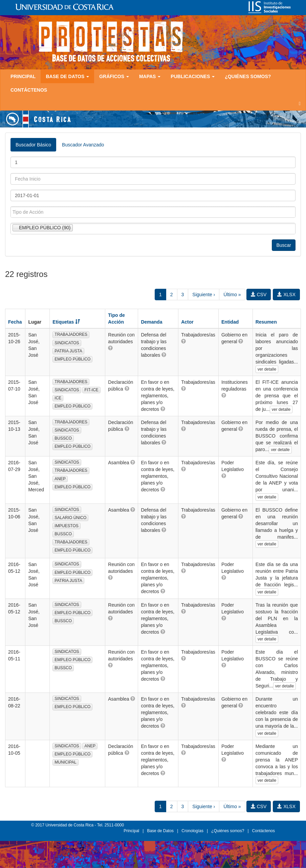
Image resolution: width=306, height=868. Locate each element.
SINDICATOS (67, 343)
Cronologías (192, 831)
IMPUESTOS (66, 526)
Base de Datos (160, 831)
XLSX (286, 295)
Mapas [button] (150, 76)
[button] (110, 348)
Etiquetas (66, 322)
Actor (187, 322)
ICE (58, 398)
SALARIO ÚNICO (70, 518)
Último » (232, 295)
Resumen (266, 322)
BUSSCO (63, 438)
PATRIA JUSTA (68, 351)
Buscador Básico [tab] (33, 145)
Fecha (15, 322)
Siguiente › (204, 295)
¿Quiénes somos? (248, 76)
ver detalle (267, 369)
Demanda (151, 322)
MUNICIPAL (65, 762)
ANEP (60, 479)
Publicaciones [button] (193, 76)
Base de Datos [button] (67, 76)
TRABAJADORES (71, 334)
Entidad (230, 322)
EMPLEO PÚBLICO (72, 359)
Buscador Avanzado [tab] (83, 145)
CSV (259, 295)
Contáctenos (29, 90)
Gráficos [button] (114, 76)
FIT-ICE (91, 390)
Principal (23, 76)
